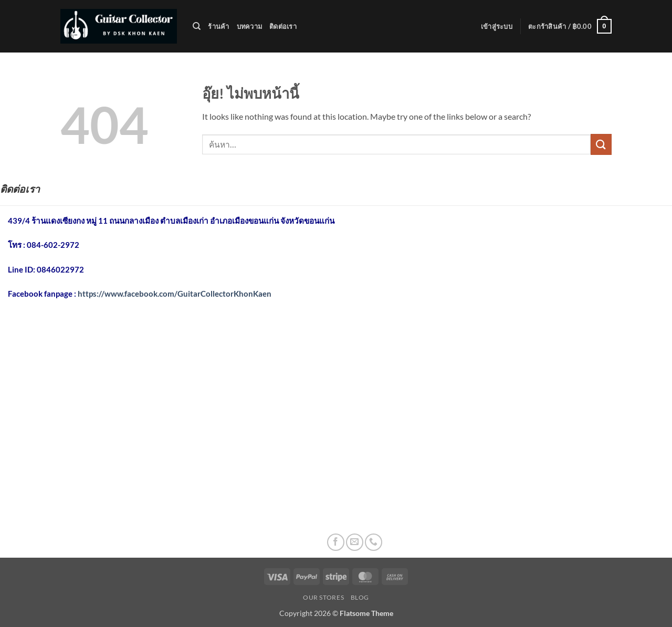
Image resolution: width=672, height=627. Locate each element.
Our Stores (323, 597)
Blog (360, 597)
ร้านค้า (218, 26)
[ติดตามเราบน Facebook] (336, 542)
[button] (497, 26)
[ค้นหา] (197, 26)
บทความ (250, 26)
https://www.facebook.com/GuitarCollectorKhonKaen (175, 294)
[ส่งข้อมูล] (601, 144)
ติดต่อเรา (283, 26)
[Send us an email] (355, 542)
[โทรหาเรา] (374, 542)
